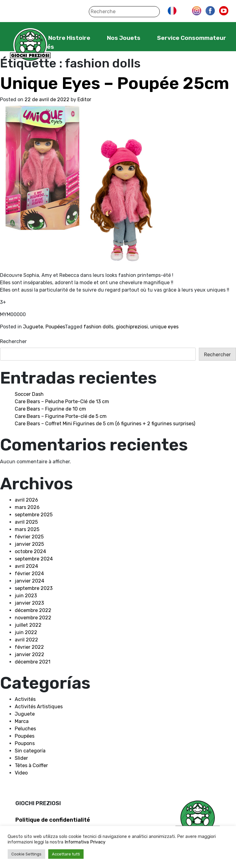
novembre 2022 (33, 618)
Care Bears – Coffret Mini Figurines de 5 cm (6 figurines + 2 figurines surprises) (105, 424)
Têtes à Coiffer (31, 765)
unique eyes (164, 327)
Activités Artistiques (39, 707)
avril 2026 (26, 500)
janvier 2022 (29, 654)
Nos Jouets (124, 38)
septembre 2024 (34, 559)
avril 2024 (26, 566)
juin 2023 (26, 596)
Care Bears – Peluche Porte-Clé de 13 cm (62, 401)
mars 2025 (27, 529)
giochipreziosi (132, 327)
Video (21, 773)
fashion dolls (98, 327)
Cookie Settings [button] (26, 854)
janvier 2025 (29, 544)
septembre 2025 (34, 515)
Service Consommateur (192, 38)
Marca (22, 721)
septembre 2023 (34, 588)
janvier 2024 (29, 581)
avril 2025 (26, 522)
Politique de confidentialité (53, 820)
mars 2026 (27, 507)
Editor (84, 99)
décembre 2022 (33, 610)
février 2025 (29, 537)
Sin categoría (30, 751)
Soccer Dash (29, 394)
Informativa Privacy (85, 842)
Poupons (25, 743)
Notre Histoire (69, 38)
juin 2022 (26, 632)
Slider (21, 758)
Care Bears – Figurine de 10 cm (50, 409)
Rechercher (13, 341)
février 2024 (29, 574)
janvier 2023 (29, 603)
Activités (25, 699)
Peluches (25, 729)
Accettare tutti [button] (66, 854)
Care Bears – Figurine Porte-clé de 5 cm (61, 416)
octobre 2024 (30, 551)
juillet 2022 (28, 625)
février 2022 (29, 647)
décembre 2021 (33, 662)
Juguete (33, 327)
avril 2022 (26, 640)
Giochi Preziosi (30, 45)
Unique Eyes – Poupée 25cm (115, 83)
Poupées (55, 327)
